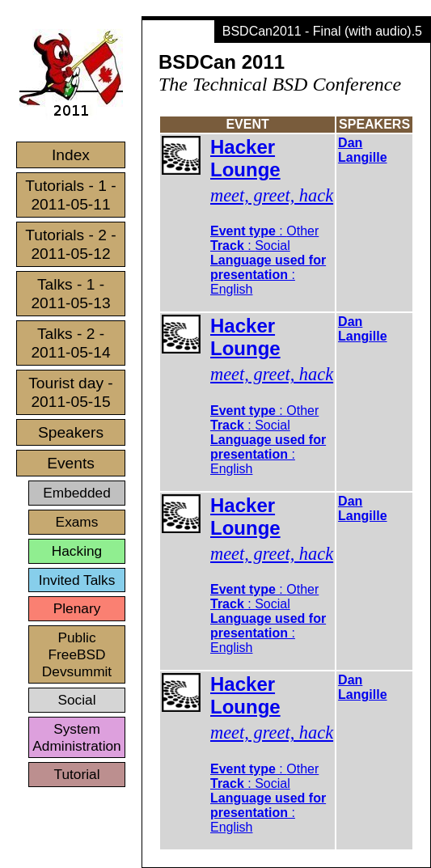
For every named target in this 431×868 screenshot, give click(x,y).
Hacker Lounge (245, 158)
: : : (268, 260)
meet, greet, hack (272, 195)
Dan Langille (362, 150)
